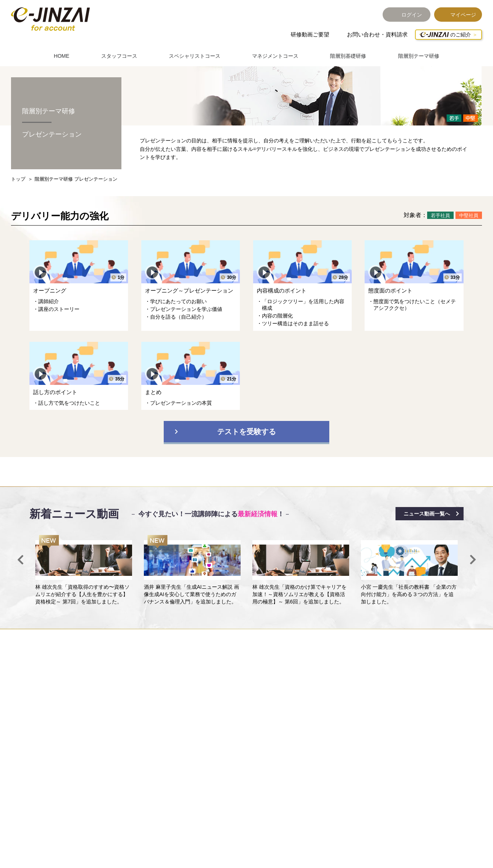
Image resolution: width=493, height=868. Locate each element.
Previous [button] (20, 560)
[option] (84, 570)
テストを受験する (246, 432)
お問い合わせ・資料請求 (377, 34)
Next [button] (473, 560)
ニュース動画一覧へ (427, 514)
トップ (18, 179)
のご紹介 (445, 35)
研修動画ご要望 (310, 34)
